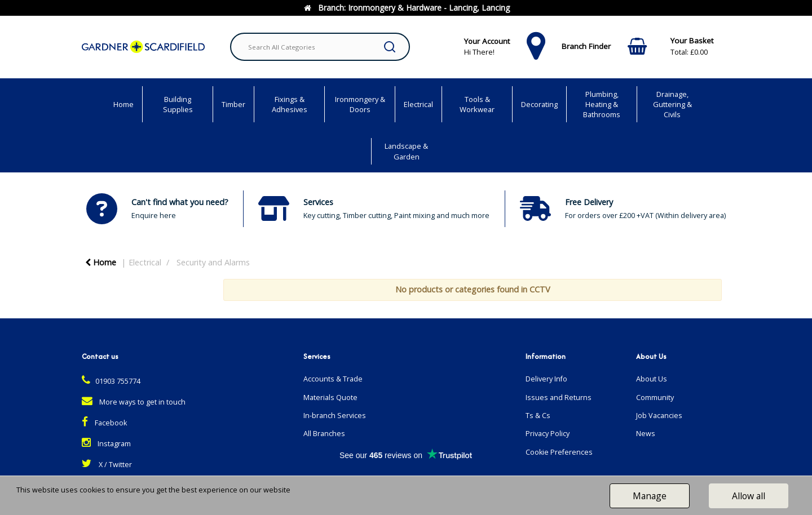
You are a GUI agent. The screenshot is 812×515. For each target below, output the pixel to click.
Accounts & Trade (333, 379)
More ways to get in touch (134, 402)
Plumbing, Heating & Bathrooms (602, 104)
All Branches (324, 434)
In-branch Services (335, 416)
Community (655, 398)
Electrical (418, 104)
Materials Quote (330, 398)
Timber (233, 104)
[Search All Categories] (320, 47)
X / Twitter (107, 465)
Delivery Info (546, 379)
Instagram (106, 444)
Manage (650, 496)
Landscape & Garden (406, 151)
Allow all (749, 496)
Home (123, 104)
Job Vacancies (659, 416)
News (646, 434)
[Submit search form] (390, 47)
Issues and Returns (559, 398)
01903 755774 (111, 381)
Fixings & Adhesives (290, 104)
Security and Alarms (213, 262)
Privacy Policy (548, 434)
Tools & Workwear (477, 104)
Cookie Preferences (559, 452)
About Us (652, 379)
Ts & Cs (538, 416)
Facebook (104, 423)
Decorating (539, 104)
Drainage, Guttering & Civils (672, 104)
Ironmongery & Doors (360, 104)
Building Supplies (178, 104)
